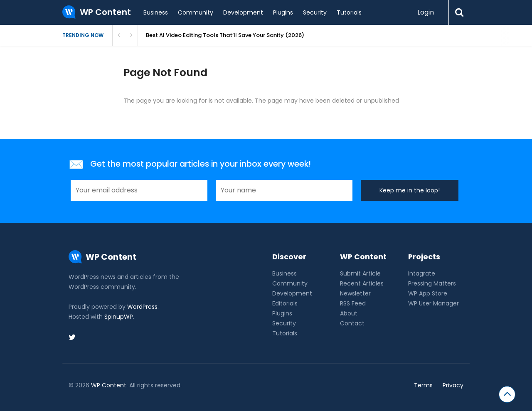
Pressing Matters (432, 283)
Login (426, 12)
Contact (352, 323)
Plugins (283, 12)
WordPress (142, 307)
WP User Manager (433, 303)
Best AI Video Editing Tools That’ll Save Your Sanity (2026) (225, 35)
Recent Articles (362, 283)
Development (243, 12)
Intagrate (422, 273)
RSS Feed (353, 303)
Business (156, 12)
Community (196, 12)
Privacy (453, 385)
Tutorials (349, 12)
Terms (423, 385)
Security (315, 12)
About (349, 313)
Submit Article (360, 273)
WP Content (109, 385)
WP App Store (428, 293)
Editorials (285, 303)
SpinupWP (119, 317)
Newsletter (355, 293)
